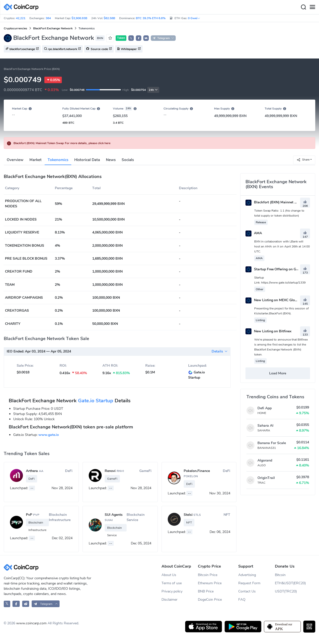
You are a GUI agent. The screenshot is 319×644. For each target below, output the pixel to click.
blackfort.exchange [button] (22, 49)
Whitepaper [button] (129, 49)
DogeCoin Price (210, 600)
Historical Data (87, 160)
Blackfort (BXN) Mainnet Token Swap (280, 202)
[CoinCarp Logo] (22, 7)
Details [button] (220, 351)
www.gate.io (49, 435)
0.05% (53, 80)
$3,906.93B (79, 18)
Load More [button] (278, 373)
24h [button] (153, 90)
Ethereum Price (210, 583)
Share (303, 160)
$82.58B (109, 18)
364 (48, 18)
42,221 (21, 18)
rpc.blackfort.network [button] (62, 49)
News (111, 160)
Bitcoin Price (208, 575)
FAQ (242, 600)
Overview (15, 160)
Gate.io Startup (96, 401)
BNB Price (206, 591)
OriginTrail (266, 478)
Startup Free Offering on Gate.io (275, 269)
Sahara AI (265, 426)
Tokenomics (58, 160)
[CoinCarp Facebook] (16, 604)
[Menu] (312, 7)
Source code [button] (99, 49)
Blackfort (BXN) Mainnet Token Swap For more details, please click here (62, 143)
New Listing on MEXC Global (273, 300)
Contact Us (247, 591)
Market (36, 160)
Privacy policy (172, 591)
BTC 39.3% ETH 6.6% (151, 18)
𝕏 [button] (131, 38)
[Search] (303, 7)
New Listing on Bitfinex (269, 331)
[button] (139, 38)
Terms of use (172, 583)
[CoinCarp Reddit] (26, 604)
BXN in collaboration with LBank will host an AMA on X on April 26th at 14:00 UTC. (282, 246)
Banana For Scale (272, 443)
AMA (254, 233)
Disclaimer (169, 600)
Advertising (247, 575)
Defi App (265, 408)
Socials (128, 160)
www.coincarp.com (31, 623)
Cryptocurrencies (15, 28)
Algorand (265, 460)
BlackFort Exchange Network (53, 28)
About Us (169, 575)
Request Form (249, 583)
